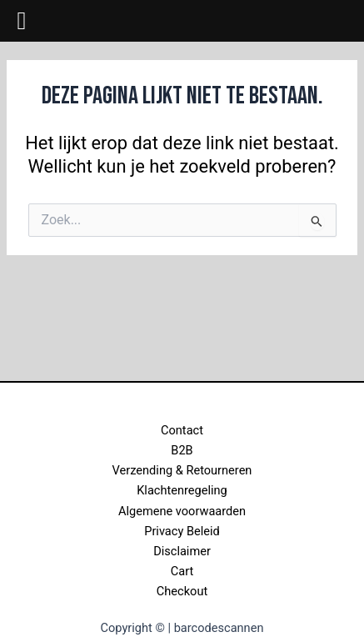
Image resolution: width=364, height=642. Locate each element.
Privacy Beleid (182, 531)
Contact (182, 430)
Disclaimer (182, 551)
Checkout (182, 591)
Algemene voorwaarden (182, 511)
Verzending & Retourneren (182, 470)
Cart (182, 571)
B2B (182, 450)
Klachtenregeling (182, 490)
